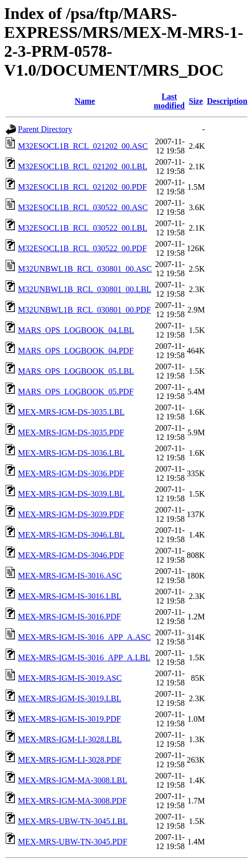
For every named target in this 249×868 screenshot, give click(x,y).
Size (196, 101)
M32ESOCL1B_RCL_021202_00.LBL (83, 166)
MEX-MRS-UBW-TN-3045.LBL (73, 821)
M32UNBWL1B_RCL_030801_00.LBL (85, 289)
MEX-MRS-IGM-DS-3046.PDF (71, 555)
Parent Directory (45, 129)
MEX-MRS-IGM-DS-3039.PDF (71, 514)
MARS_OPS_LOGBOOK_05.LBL (76, 371)
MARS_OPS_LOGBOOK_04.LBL (76, 330)
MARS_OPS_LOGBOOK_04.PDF (76, 351)
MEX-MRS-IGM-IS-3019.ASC (70, 678)
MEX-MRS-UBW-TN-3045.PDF (73, 842)
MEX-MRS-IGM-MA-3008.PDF (72, 801)
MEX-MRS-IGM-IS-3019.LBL (70, 698)
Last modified (169, 101)
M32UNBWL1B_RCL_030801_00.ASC (85, 269)
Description (227, 101)
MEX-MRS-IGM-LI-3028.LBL (70, 739)
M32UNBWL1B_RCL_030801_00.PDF (84, 310)
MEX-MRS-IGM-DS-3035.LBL (71, 412)
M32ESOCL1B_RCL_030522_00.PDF (82, 248)
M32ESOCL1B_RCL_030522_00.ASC (83, 207)
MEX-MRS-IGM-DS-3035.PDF (71, 432)
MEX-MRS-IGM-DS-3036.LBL (71, 453)
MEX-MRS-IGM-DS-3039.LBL (71, 494)
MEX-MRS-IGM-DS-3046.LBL (71, 535)
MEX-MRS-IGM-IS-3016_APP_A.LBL (84, 658)
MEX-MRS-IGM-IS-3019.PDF (69, 719)
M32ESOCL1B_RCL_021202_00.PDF (82, 187)
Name (85, 101)
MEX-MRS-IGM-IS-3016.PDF (69, 617)
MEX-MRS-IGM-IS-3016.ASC (70, 576)
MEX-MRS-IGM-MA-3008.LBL (73, 780)
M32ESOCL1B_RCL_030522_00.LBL (83, 228)
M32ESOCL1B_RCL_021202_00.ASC (83, 146)
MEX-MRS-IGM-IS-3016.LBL (70, 596)
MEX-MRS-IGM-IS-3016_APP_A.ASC (84, 637)
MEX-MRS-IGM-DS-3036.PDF (71, 473)
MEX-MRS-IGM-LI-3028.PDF (70, 760)
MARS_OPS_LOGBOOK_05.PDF (76, 392)
